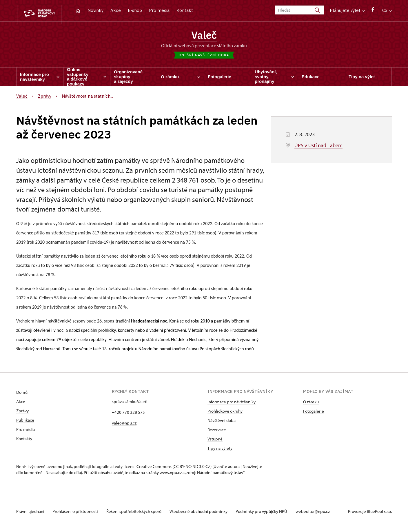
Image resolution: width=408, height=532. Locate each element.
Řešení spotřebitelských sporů (138, 513)
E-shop (135, 10)
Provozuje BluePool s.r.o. (370, 513)
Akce (116, 10)
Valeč (204, 36)
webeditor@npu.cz (322, 513)
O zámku (311, 403)
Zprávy (22, 412)
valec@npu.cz (124, 424)
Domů (22, 394)
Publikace (25, 421)
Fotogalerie (314, 412)
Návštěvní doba (222, 422)
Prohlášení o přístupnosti (78, 513)
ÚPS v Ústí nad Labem (318, 147)
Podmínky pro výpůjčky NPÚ (270, 513)
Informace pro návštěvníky (232, 403)
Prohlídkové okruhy (225, 412)
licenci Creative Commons (147, 468)
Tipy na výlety (220, 450)
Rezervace (217, 431)
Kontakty (24, 440)
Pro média (159, 10)
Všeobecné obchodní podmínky (205, 513)
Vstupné (215, 440)
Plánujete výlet (347, 10)
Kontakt (185, 10)
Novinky (95, 10)
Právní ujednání (31, 513)
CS (387, 10)
